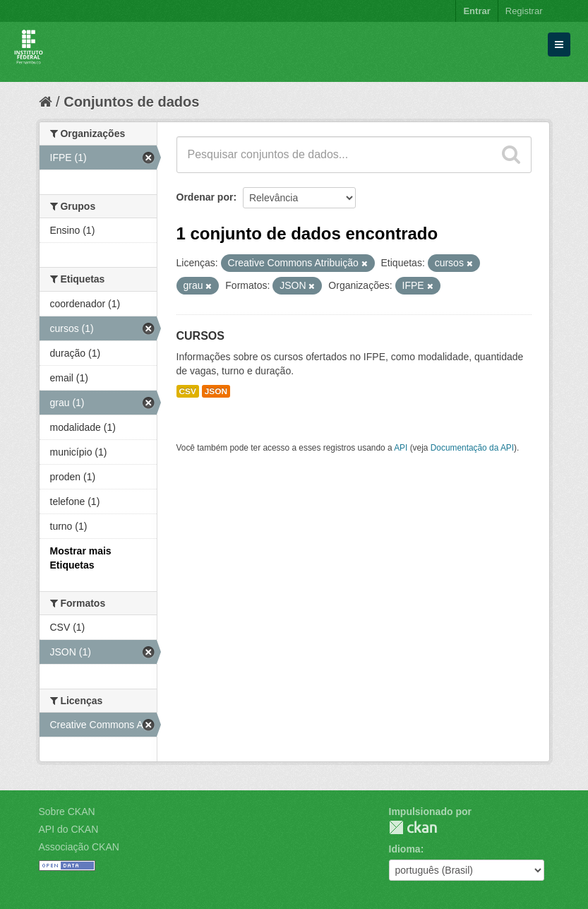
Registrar (524, 11)
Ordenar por (205, 197)
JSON (216, 391)
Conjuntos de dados (131, 102)
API (401, 448)
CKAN (413, 827)
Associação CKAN (79, 847)
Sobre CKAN (67, 812)
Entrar (476, 11)
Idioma (405, 849)
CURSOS (200, 336)
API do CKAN (69, 829)
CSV (188, 391)
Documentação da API (472, 448)
